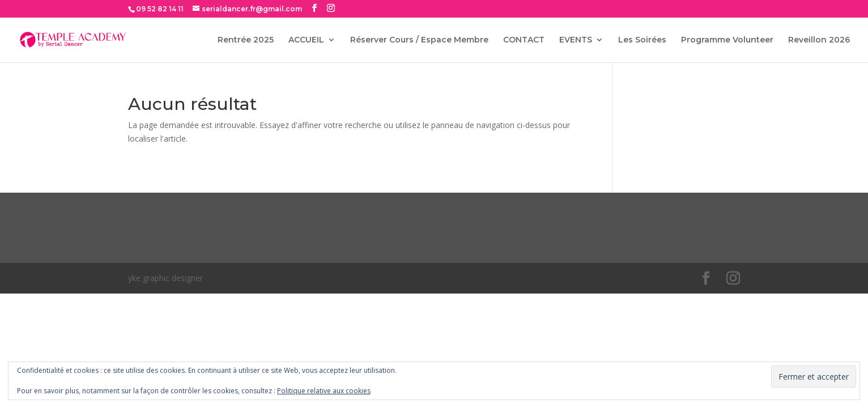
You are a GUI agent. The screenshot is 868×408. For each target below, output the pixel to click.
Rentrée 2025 (246, 40)
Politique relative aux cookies (324, 391)
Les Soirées (642, 40)
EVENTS (576, 40)
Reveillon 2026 (819, 40)
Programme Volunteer (727, 40)
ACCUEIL (306, 40)
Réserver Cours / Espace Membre (419, 40)
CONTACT (524, 40)
